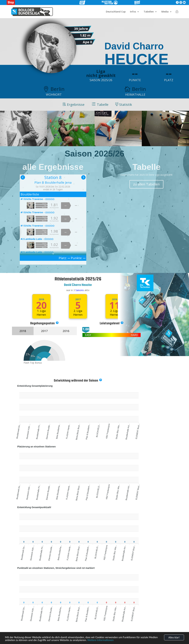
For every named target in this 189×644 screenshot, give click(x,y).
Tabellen (149, 12)
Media (165, 12)
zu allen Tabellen (146, 184)
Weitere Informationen (101, 641)
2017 (78, 299)
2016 (66, 331)
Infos (133, 12)
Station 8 (53, 177)
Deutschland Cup (116, 12)
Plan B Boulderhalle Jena (53, 182)
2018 (41, 299)
